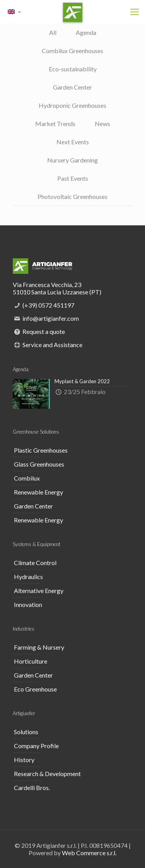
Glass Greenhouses (39, 464)
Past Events (73, 178)
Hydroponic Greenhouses (72, 105)
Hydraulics (28, 577)
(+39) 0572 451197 (48, 305)
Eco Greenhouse (35, 689)
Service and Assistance (52, 345)
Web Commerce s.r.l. (89, 853)
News (102, 124)
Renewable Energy (38, 492)
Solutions (26, 732)
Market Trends (55, 124)
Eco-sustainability (73, 69)
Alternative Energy (39, 590)
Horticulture (31, 661)
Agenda (86, 32)
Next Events (73, 142)
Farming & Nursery (39, 647)
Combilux (27, 478)
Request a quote (44, 331)
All (53, 32)
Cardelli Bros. (32, 788)
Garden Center (72, 87)
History (24, 760)
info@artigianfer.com (51, 318)
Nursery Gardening (72, 160)
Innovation (28, 604)
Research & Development (47, 774)
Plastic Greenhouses (41, 450)
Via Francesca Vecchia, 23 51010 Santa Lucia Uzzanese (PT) (57, 288)
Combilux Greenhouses (72, 51)
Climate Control (35, 563)
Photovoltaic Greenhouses (72, 196)
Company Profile (36, 746)
